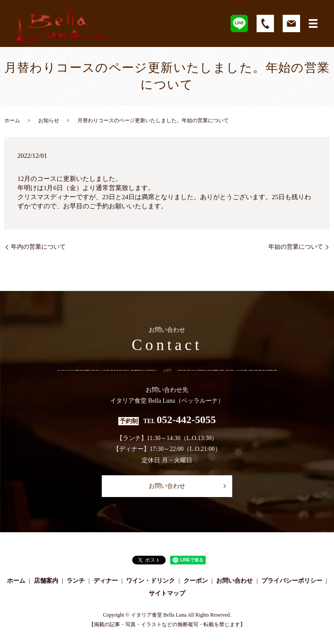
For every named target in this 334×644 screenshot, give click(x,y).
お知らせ (49, 120)
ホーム (12, 120)
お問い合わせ (167, 486)
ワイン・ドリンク (150, 581)
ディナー (106, 581)
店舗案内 (46, 581)
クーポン (196, 581)
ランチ (76, 581)
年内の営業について (38, 247)
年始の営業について (296, 247)
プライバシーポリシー (292, 581)
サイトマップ (167, 593)
